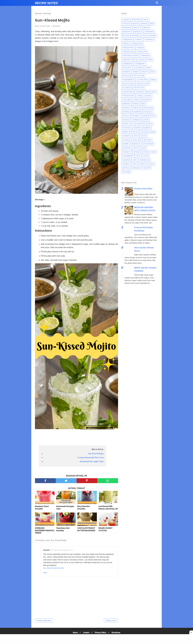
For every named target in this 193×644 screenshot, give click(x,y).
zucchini (126, 172)
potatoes (126, 128)
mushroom (137, 112)
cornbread (127, 64)
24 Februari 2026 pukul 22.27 (62, 550)
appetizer (136, 20)
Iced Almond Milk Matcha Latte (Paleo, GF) (108, 508)
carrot (138, 40)
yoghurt (147, 168)
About (75, 633)
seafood (148, 140)
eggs (153, 72)
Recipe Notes (46, 3)
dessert (126, 72)
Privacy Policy (100, 633)
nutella (126, 116)
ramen (125, 132)
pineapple (141, 124)
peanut (125, 124)
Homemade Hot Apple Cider (92, 461)
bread (146, 28)
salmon (151, 132)
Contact (86, 633)
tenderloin (145, 160)
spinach (137, 152)
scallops (137, 140)
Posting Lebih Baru (44, 621)
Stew (154, 152)
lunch (136, 100)
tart (135, 160)
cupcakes (138, 68)
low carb (126, 100)
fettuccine (139, 76)
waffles (126, 168)
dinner (135, 72)
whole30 (136, 168)
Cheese (125, 44)
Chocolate (142, 52)
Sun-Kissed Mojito (96, 454)
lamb (139, 96)
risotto (134, 132)
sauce (144, 136)
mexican (138, 108)
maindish (126, 104)
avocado (126, 24)
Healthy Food (143, 84)
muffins (126, 112)
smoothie (126, 148)
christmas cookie (130, 56)
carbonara (127, 40)
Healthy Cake (128, 84)
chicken (140, 48)
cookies (141, 60)
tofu (135, 164)
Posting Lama (111, 621)
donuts (144, 72)
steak (146, 152)
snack (136, 148)
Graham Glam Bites (143, 189)
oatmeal (136, 116)
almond (126, 20)
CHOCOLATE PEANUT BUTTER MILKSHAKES (86, 529)
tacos (146, 156)
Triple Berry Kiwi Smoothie (63, 529)
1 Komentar (56, 26)
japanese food (142, 92)
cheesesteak (128, 48)
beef (152, 24)
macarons (146, 100)
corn (150, 60)
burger (136, 36)
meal (143, 104)
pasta (146, 120)
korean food (128, 96)
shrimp (125, 144)
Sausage (126, 140)
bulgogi (126, 36)
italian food (128, 92)
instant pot (139, 88)
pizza (150, 124)
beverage (127, 28)
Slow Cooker (147, 144)
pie (133, 124)
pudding (137, 128)
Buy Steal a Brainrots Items (54, 568)
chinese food (128, 52)
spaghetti (127, 152)
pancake (126, 120)
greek (153, 80)
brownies (149, 32)
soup (144, 148)
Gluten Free (142, 80)
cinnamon (145, 56)
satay (136, 136)
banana (144, 24)
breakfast (127, 32)
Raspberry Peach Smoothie (42, 508)
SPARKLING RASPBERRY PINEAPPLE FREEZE (45, 531)
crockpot (127, 68)
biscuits (137, 28)
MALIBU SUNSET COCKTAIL (105, 529)
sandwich (127, 136)
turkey (143, 164)
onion (145, 116)
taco (138, 156)
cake (144, 36)
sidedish (135, 144)
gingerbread (128, 80)
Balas (45, 573)
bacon (136, 24)
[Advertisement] (96, 639)
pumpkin (147, 128)
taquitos (126, 160)
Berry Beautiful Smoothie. (84, 508)
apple (146, 20)
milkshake (149, 108)
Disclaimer (116, 633)
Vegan (151, 164)
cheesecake (137, 44)
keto (154, 92)
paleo (153, 116)
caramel (152, 36)
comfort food (129, 60)
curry (148, 68)
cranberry (140, 64)
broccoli (138, 32)
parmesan (137, 120)
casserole (149, 40)
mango (136, 104)
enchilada (127, 76)
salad (143, 132)
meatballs (127, 108)
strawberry (128, 156)
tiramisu (126, 164)
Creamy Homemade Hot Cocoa (91, 457)
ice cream (127, 88)
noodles (148, 112)
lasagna (147, 96)
